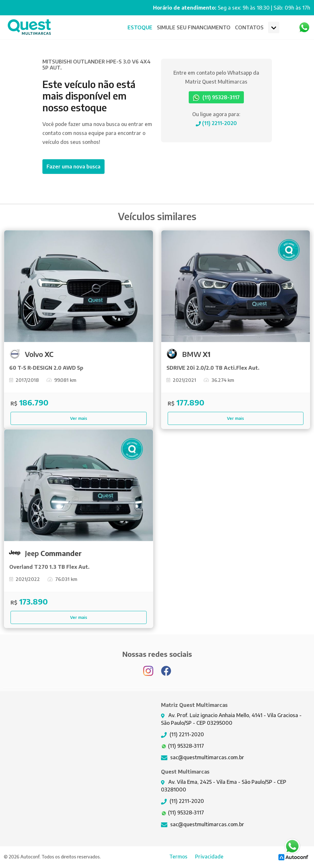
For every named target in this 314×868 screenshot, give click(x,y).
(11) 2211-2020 (216, 123)
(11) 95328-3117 (216, 98)
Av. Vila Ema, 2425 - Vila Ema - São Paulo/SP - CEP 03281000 (224, 786)
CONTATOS (249, 27)
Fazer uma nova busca (73, 167)
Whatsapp (304, 27)
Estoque (140, 27)
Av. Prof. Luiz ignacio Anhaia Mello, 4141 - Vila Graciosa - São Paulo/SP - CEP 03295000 (231, 719)
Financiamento (194, 27)
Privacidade (209, 857)
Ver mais (79, 418)
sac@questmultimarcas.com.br (203, 757)
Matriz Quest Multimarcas (29, 27)
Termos (178, 857)
